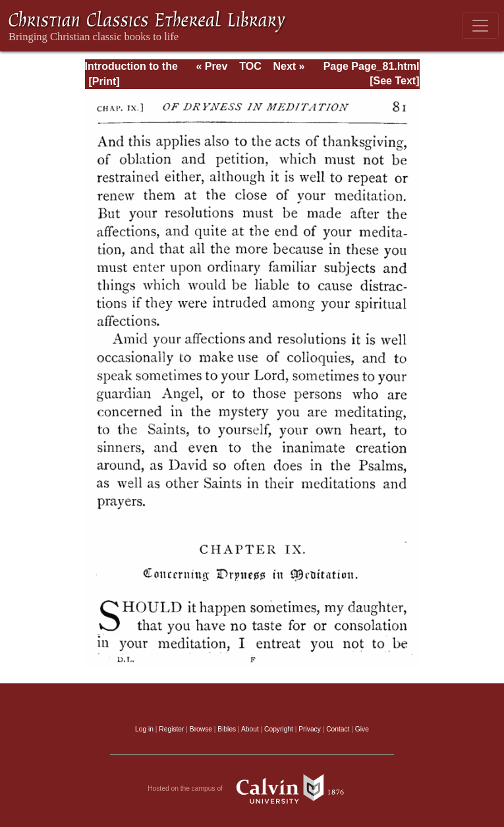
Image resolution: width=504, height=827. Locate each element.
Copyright (279, 729)
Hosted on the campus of (252, 789)
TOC (250, 66)
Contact (338, 729)
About (250, 729)
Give (362, 729)
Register (171, 729)
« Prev (211, 66)
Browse (201, 729)
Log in (144, 729)
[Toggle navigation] (480, 26)
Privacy (310, 729)
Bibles (227, 729)
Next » (289, 66)
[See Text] (394, 81)
